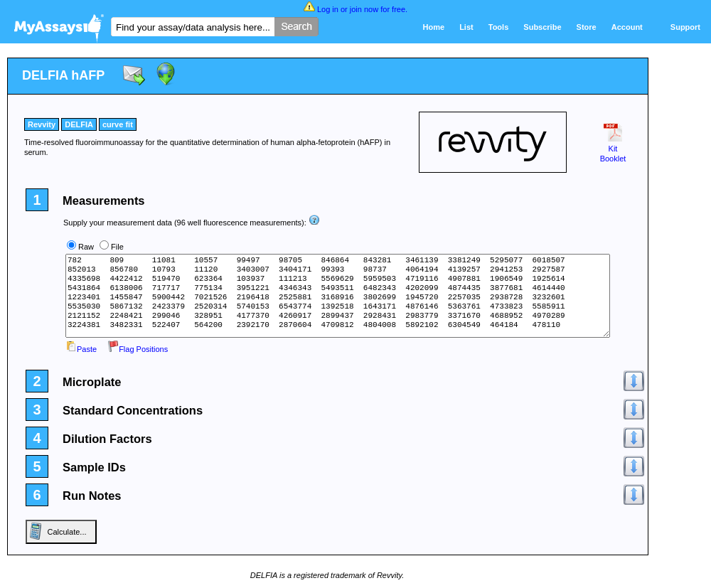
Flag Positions (138, 349)
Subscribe (542, 27)
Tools (499, 27)
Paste (81, 349)
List (466, 27)
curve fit (118, 124)
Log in (328, 9)
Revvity (42, 124)
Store (587, 27)
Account (627, 27)
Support (685, 27)
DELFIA (79, 124)
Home (434, 27)
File (117, 247)
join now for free (378, 9)
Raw (86, 247)
